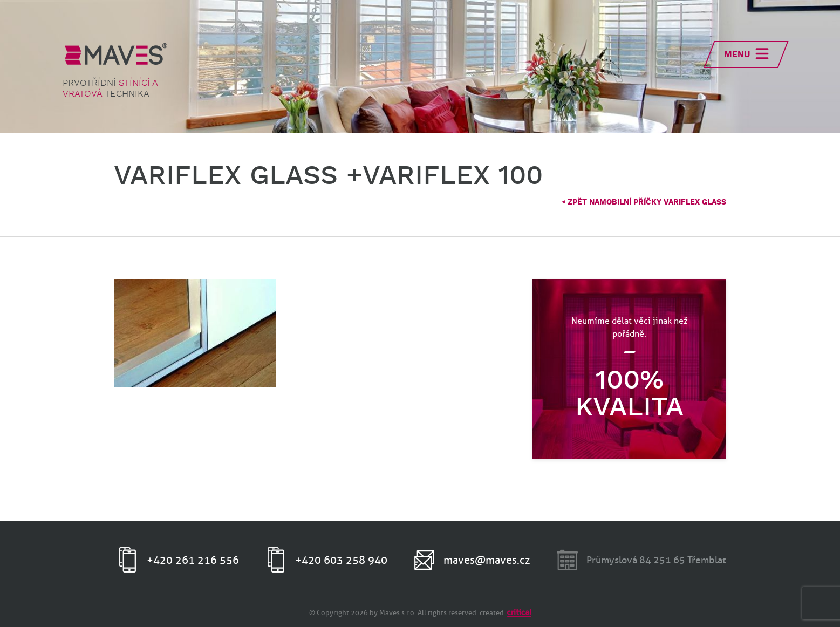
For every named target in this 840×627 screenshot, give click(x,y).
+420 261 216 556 (193, 560)
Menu (737, 55)
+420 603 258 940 (341, 560)
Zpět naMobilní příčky (643, 202)
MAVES (116, 54)
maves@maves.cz (487, 560)
